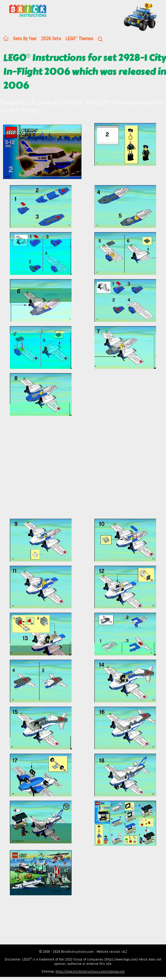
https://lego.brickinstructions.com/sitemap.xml (90, 971)
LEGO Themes (79, 38)
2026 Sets (51, 38)
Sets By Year (25, 38)
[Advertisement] (83, 471)
